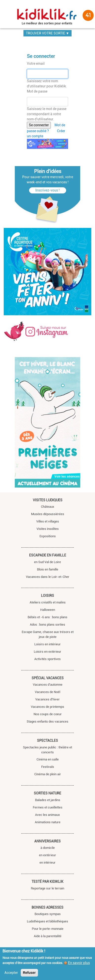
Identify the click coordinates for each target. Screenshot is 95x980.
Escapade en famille (48, 555)
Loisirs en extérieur (47, 652)
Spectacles (47, 741)
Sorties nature (47, 793)
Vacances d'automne (48, 685)
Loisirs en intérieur (47, 644)
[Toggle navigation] (5, 13)
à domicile (48, 848)
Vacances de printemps (47, 707)
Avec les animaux (47, 815)
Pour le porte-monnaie (48, 929)
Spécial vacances (48, 678)
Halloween (48, 610)
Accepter (11, 973)
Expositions (48, 536)
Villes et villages (48, 521)
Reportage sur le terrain (47, 888)
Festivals (48, 767)
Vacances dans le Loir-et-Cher (48, 577)
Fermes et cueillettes (48, 807)
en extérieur (47, 855)
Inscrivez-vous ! (47, 190)
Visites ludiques (48, 500)
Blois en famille (48, 569)
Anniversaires (47, 841)
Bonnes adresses (47, 907)
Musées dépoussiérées (48, 514)
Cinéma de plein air (48, 774)
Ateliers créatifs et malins (48, 602)
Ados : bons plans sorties (47, 624)
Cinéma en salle (48, 759)
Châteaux (48, 507)
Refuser (29, 973)
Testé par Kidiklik (47, 882)
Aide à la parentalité (48, 936)
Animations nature (48, 822)
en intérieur (47, 862)
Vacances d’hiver (47, 699)
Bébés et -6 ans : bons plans (47, 617)
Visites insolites (48, 529)
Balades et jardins (48, 800)
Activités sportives (47, 659)
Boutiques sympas (48, 914)
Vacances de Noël (47, 692)
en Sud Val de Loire (47, 562)
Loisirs (47, 596)
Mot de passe (37, 91)
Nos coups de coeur (48, 714)
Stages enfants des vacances (47, 721)
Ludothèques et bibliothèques (47, 921)
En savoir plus (79, 963)
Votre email (36, 63)
